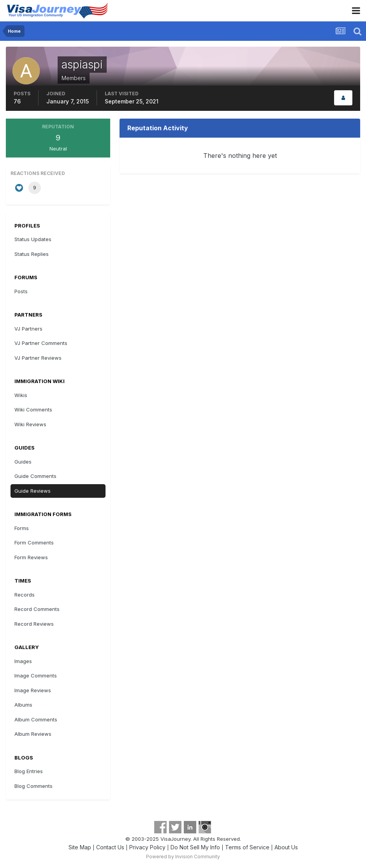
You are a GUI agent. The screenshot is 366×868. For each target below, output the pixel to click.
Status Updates (33, 239)
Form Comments (34, 542)
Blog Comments (33, 786)
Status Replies (32, 254)
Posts (21, 291)
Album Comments (36, 719)
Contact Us (110, 847)
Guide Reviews (33, 491)
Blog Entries (29, 771)
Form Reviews (31, 557)
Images (23, 661)
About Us (286, 847)
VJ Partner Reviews (38, 358)
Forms (22, 528)
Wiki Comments (33, 409)
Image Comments (36, 675)
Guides (23, 462)
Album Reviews (33, 734)
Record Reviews (34, 624)
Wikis (21, 395)
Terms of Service (247, 847)
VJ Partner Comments (41, 343)
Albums (23, 705)
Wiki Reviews (30, 424)
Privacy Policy (147, 847)
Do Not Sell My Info (195, 847)
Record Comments (37, 609)
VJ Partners (28, 329)
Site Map (80, 847)
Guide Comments (35, 476)
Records (25, 595)
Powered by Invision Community (183, 857)
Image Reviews (33, 690)
